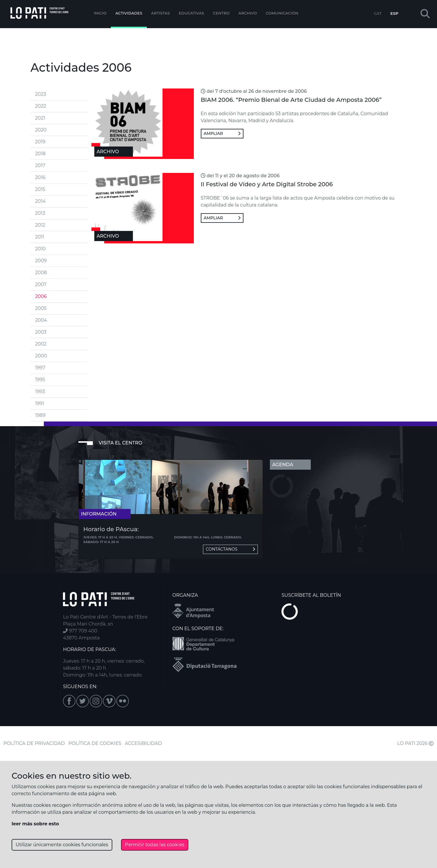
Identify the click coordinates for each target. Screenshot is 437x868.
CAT (378, 13)
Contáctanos (230, 549)
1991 (40, 403)
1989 (40, 415)
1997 (40, 368)
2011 (40, 237)
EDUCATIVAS (192, 13)
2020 (41, 130)
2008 (41, 273)
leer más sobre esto (35, 824)
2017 (40, 166)
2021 (40, 118)
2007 (41, 284)
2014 (40, 201)
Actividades (129, 13)
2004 (41, 320)
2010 (40, 249)
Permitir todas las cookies (155, 845)
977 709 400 (80, 631)
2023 (41, 94)
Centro (221, 13)
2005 (41, 308)
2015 (40, 189)
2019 (40, 142)
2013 (40, 213)
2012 (40, 225)
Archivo (248, 13)
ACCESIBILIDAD (143, 743)
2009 (41, 261)
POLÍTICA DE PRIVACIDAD (34, 743)
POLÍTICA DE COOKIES (95, 743)
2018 (40, 154)
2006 (41, 296)
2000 (41, 356)
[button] (425, 14)
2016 (40, 177)
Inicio (100, 13)
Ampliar (222, 133)
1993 (40, 391)
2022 (41, 106)
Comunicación (282, 13)
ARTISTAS (161, 13)
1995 (40, 380)
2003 (41, 332)
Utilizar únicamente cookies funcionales (62, 845)
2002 (41, 344)
